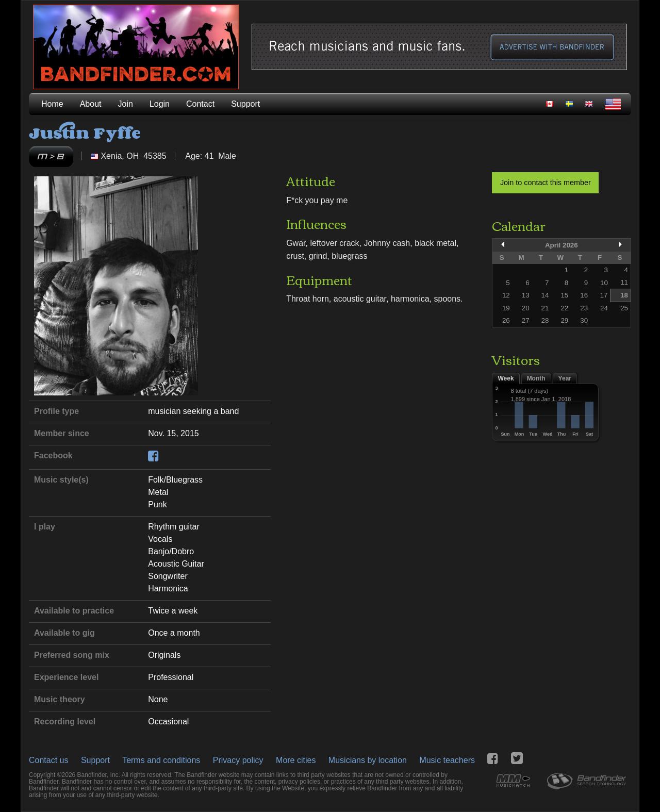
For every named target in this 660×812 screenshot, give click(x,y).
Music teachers (447, 760)
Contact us (48, 760)
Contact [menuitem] (200, 104)
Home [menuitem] (52, 104)
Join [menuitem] (126, 104)
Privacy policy (238, 760)
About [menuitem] (91, 104)
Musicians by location (368, 760)
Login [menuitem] (160, 104)
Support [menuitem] (245, 104)
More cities (296, 760)
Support (95, 760)
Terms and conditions (161, 760)
